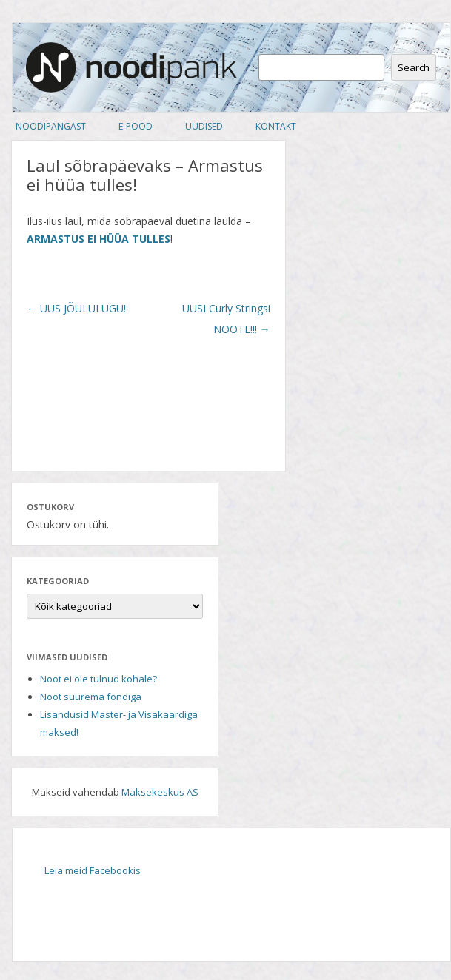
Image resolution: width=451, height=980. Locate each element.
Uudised (204, 126)
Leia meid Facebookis (93, 870)
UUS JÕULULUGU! (76, 308)
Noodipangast (51, 126)
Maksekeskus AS (160, 792)
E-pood (136, 126)
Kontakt (276, 126)
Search (414, 67)
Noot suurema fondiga (91, 697)
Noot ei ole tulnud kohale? (98, 679)
